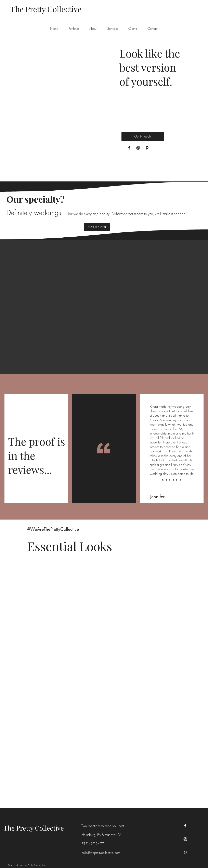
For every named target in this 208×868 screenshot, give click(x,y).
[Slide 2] (166, 480)
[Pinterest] (147, 148)
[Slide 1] (163, 480)
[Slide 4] (173, 480)
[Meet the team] (97, 227)
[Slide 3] (170, 480)
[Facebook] (129, 148)
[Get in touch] (143, 136)
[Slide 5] (177, 480)
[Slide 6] (180, 480)
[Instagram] (138, 148)
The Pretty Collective (34, 828)
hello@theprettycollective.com (101, 853)
